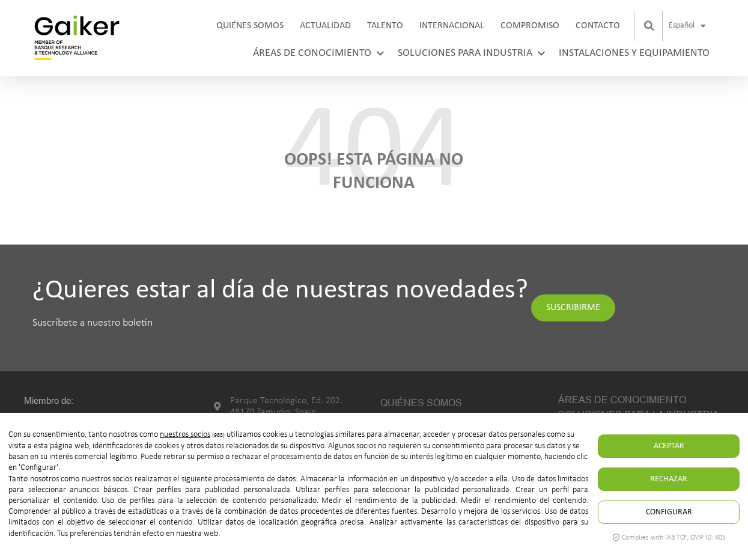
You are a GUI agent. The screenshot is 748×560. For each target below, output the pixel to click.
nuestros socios (185, 435)
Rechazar (669, 479)
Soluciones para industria (472, 53)
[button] (649, 26)
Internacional (452, 26)
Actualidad (325, 26)
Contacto (598, 26)
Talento (385, 26)
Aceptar (669, 446)
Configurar (669, 512)
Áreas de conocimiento (319, 53)
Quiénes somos (250, 26)
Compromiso (530, 26)
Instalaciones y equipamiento (634, 53)
